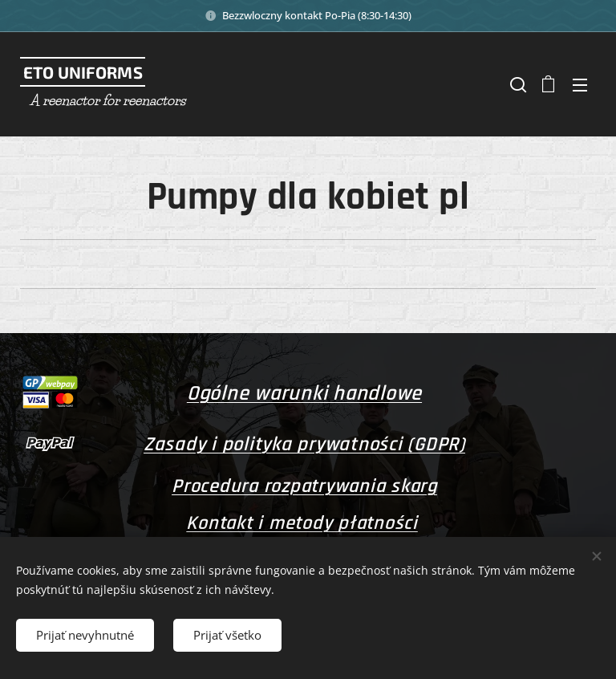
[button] (517, 84)
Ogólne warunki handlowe (304, 394)
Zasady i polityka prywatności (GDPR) (304, 445)
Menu (580, 85)
